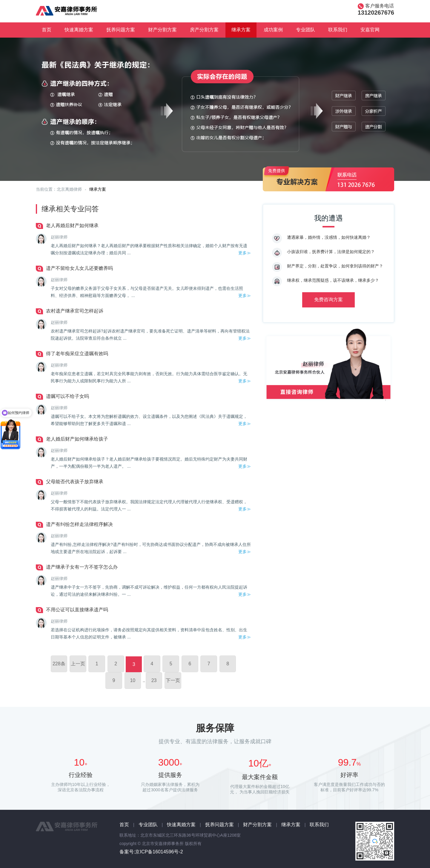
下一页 (173, 680)
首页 (47, 30)
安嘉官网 (370, 30)
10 (133, 680)
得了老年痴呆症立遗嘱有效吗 (77, 354)
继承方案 (241, 30)
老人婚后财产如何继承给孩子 (77, 439)
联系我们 (338, 30)
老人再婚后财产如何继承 (72, 226)
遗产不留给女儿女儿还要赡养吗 (79, 268)
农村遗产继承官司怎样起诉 (75, 311)
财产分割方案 (162, 30)
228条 (59, 664)
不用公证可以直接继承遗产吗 (77, 610)
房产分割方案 (204, 30)
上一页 (78, 664)
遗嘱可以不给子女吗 (67, 396)
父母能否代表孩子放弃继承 (75, 482)
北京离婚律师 (69, 189)
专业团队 (305, 30)
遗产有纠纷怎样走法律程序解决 (79, 524)
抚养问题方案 (121, 30)
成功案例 (273, 30)
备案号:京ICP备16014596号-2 (151, 852)
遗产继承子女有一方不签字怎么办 (82, 567)
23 (154, 680)
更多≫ (245, 253)
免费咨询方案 (328, 300)
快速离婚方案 (79, 30)
